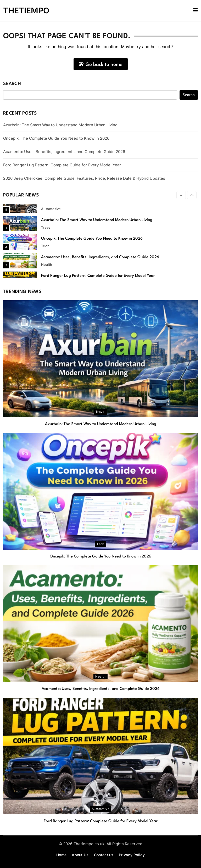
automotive (51, 209)
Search (12, 84)
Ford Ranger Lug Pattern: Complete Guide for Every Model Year (62, 165)
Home (61, 855)
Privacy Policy (132, 855)
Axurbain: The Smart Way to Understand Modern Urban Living (60, 125)
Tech (45, 246)
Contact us (104, 855)
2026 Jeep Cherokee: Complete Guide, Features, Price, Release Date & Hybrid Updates (84, 178)
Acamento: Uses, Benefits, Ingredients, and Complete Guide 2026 (64, 152)
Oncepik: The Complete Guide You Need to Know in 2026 (56, 138)
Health (47, 264)
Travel (46, 227)
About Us (80, 855)
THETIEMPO (26, 10)
